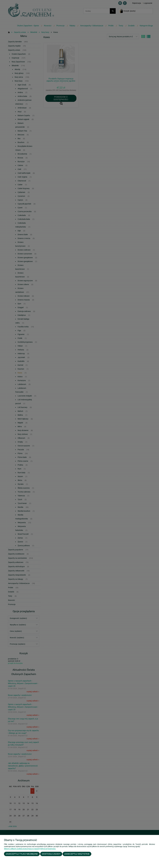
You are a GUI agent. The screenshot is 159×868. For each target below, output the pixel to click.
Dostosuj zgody (51, 854)
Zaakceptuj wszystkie (77, 854)
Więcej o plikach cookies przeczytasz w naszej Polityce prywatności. (30, 849)
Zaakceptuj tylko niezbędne (22, 854)
